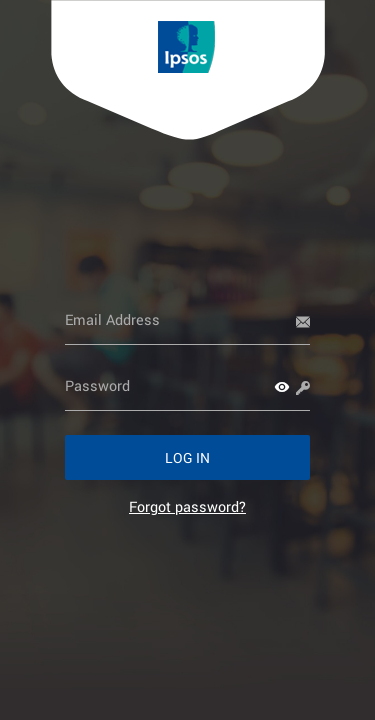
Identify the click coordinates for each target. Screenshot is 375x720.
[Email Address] (187, 320)
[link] (187, 506)
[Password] (187, 386)
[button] (282, 387)
